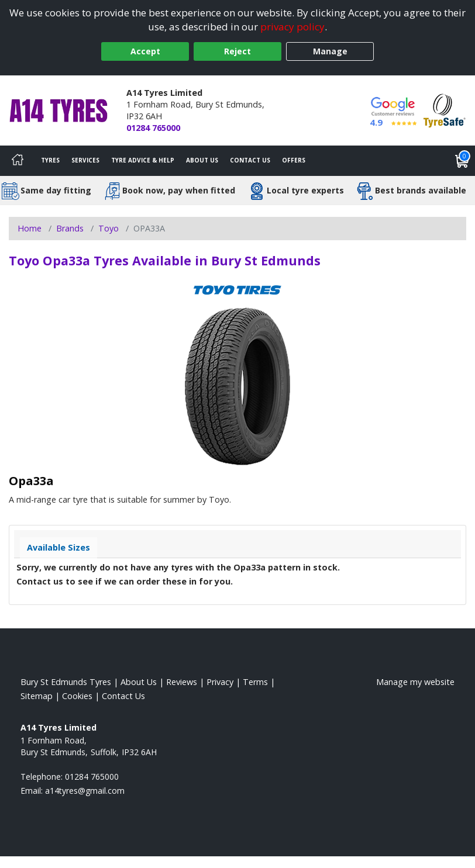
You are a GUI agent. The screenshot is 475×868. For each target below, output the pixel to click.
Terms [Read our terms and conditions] (255, 682)
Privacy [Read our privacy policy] (220, 682)
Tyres (50, 160)
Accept (145, 51)
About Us (202, 160)
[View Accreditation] (445, 110)
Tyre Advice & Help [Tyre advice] (143, 160)
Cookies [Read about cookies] (77, 696)
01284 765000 (153, 128)
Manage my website (415, 682)
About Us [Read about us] (139, 682)
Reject (237, 51)
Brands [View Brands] (70, 228)
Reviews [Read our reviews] (182, 682)
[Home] (18, 161)
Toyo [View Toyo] (109, 228)
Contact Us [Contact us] (250, 160)
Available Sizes (58, 547)
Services (85, 160)
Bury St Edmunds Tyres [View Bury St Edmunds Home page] (66, 682)
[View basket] (462, 161)
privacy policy (292, 27)
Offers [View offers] (294, 160)
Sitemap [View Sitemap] (37, 696)
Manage (330, 51)
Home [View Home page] (30, 228)
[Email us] (85, 791)
